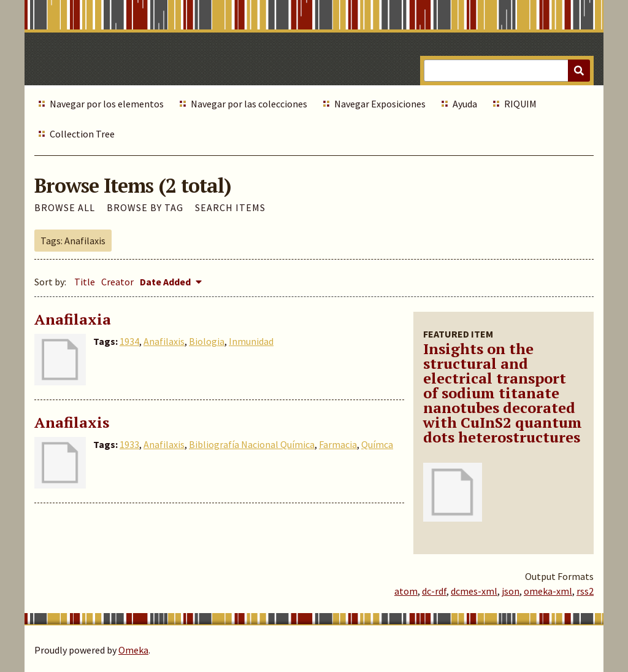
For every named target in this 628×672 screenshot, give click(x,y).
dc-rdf (434, 591)
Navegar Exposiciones (380, 104)
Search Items (230, 207)
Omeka (133, 650)
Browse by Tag (145, 207)
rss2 (585, 591)
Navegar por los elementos (107, 104)
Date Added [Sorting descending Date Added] (166, 282)
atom (406, 591)
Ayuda (465, 104)
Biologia (207, 341)
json (511, 591)
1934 (129, 341)
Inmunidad (251, 341)
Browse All (65, 207)
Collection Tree (82, 134)
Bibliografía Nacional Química (252, 444)
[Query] (507, 71)
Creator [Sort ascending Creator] (117, 282)
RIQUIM (520, 104)
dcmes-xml (474, 591)
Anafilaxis (164, 341)
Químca (377, 444)
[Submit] (579, 71)
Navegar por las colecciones (249, 104)
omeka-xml (548, 591)
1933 (129, 444)
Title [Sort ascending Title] (85, 282)
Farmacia (338, 444)
